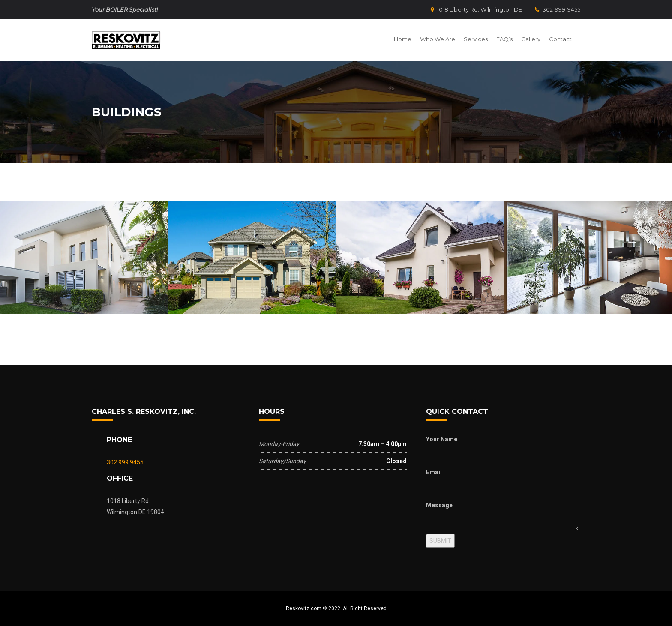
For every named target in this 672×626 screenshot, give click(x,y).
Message (439, 505)
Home (403, 39)
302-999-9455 (558, 9)
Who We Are (438, 39)
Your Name (442, 439)
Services (476, 39)
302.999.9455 (125, 462)
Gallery (531, 39)
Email (434, 472)
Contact (560, 39)
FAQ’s (504, 39)
